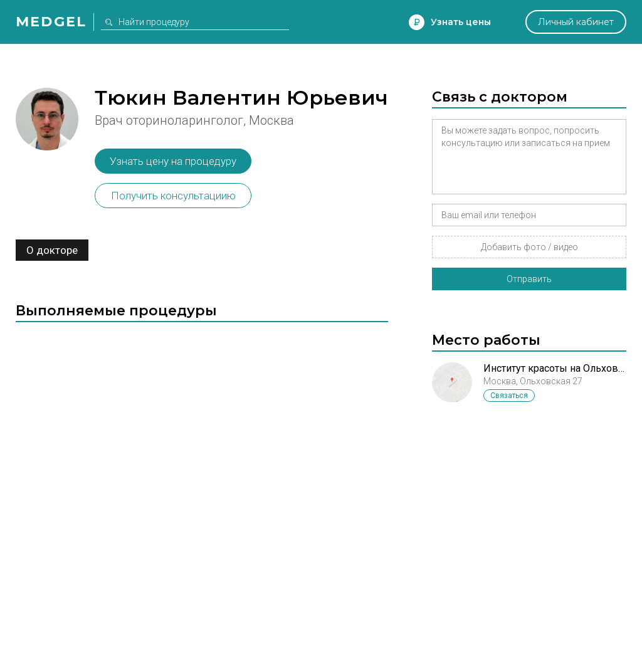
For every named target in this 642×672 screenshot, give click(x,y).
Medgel (51, 22)
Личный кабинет (576, 22)
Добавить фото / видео (529, 247)
